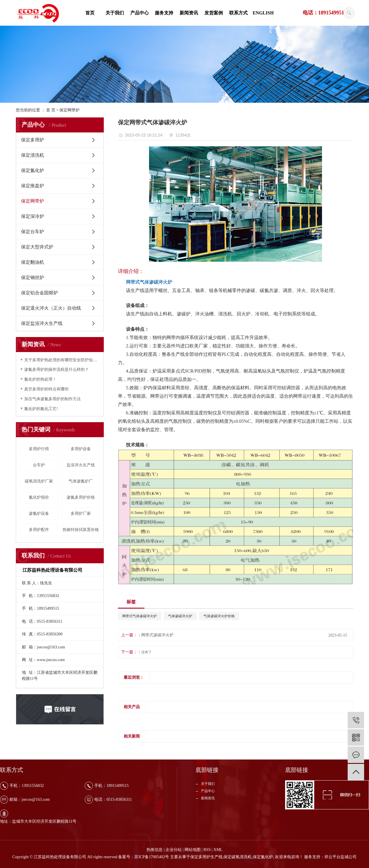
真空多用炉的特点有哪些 (46, 389)
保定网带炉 (69, 110)
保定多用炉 (33, 140)
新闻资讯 (189, 13)
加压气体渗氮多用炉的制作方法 (52, 399)
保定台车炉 (33, 232)
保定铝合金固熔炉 (39, 293)
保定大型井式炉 (37, 247)
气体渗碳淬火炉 (180, 616)
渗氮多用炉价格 (81, 497)
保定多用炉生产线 (206, 857)
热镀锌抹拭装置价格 (81, 530)
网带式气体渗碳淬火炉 (140, 616)
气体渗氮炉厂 (81, 481)
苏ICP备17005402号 (152, 857)
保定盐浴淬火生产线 (42, 323)
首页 (90, 13)
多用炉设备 (81, 449)
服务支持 (164, 13)
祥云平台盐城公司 (340, 857)
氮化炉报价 (39, 497)
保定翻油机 (33, 262)
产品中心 (140, 13)
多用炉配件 (39, 530)
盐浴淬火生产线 (81, 465)
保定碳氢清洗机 (238, 857)
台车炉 (39, 465)
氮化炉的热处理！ (40, 379)
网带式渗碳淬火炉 (157, 635)
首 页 (51, 110)
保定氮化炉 (33, 170)
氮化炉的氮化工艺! (41, 409)
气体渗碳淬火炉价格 (219, 616)
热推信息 (155, 850)
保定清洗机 (33, 155)
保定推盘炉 (33, 186)
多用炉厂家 (81, 513)
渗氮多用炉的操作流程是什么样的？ (57, 370)
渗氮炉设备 (39, 513)
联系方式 (238, 13)
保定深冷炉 (33, 216)
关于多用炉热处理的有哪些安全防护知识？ (62, 360)
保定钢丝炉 (33, 277)
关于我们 (115, 13)
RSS (207, 850)
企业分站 (174, 850)
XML (218, 850)
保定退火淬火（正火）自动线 (51, 308)
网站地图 (193, 850)
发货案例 (214, 13)
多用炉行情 (39, 449)
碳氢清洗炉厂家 (39, 481)
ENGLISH (263, 13)
